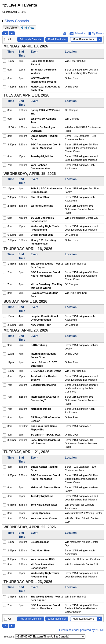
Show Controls (17, 21)
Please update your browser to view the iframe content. (53, 28)
